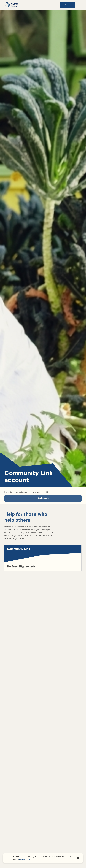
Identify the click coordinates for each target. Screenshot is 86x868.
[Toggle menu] (80, 5)
